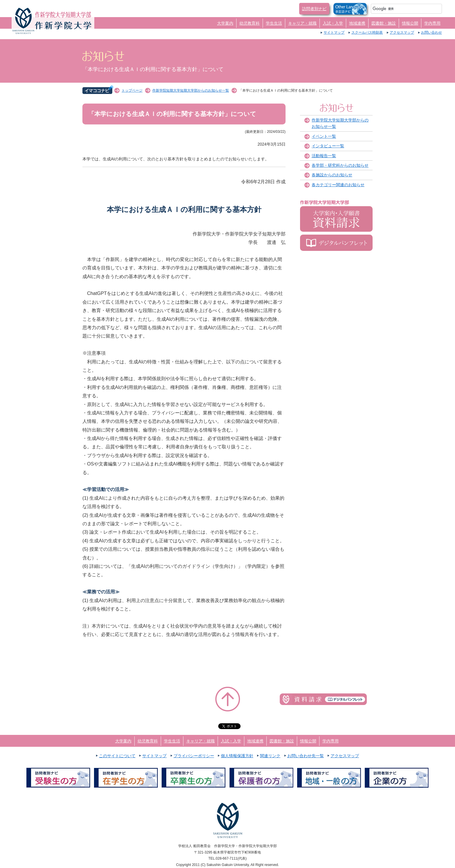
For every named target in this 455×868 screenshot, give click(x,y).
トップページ (132, 90)
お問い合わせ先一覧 (306, 756)
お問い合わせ (431, 32)
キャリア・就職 (302, 23)
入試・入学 (333, 23)
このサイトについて (117, 756)
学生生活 (274, 23)
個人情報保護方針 (237, 756)
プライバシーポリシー (194, 756)
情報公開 (410, 23)
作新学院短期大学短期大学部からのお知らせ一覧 (191, 90)
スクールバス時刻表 (367, 32)
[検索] (399, 9)
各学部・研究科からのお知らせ (340, 165)
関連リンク (270, 756)
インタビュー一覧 (328, 146)
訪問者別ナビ (314, 9)
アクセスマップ (402, 32)
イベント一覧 (324, 136)
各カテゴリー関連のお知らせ (338, 185)
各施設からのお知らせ (332, 175)
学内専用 (432, 23)
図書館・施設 (384, 23)
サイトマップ (334, 32)
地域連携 (357, 23)
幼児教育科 (250, 23)
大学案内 (225, 23)
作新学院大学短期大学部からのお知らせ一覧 (340, 123)
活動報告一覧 (324, 156)
